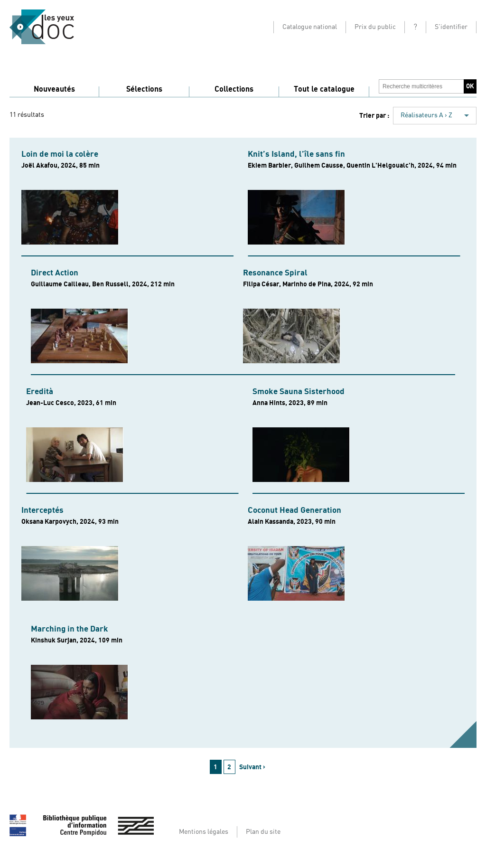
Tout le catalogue (324, 89)
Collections (234, 89)
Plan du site (263, 832)
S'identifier (451, 27)
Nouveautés (54, 89)
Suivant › (252, 767)
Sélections (144, 89)
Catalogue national (310, 27)
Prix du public (375, 27)
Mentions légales (204, 832)
